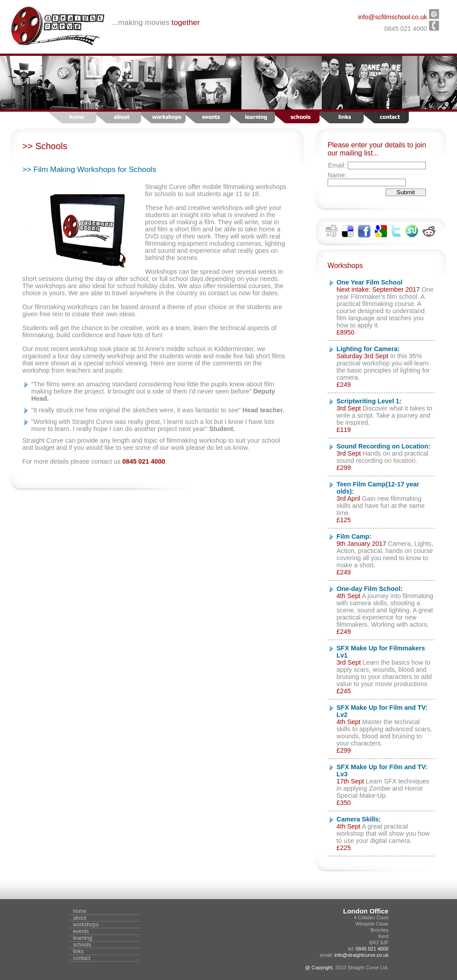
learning (83, 938)
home (80, 911)
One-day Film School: (370, 589)
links (79, 951)
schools (82, 945)
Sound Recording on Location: (383, 446)
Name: (337, 175)
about (80, 918)
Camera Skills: (359, 819)
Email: (338, 165)
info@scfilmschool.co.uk (393, 17)
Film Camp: (354, 536)
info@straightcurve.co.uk (361, 955)
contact (82, 958)
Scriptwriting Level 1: (369, 401)
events (81, 931)
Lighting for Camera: (368, 349)
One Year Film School (370, 282)
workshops (86, 925)
